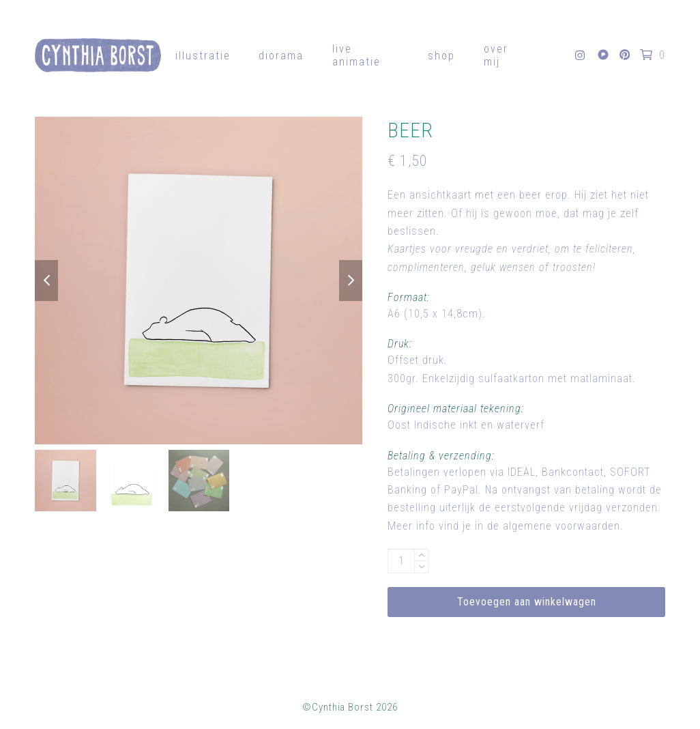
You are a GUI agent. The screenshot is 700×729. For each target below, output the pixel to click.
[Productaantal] (401, 561)
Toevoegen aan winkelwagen (527, 602)
